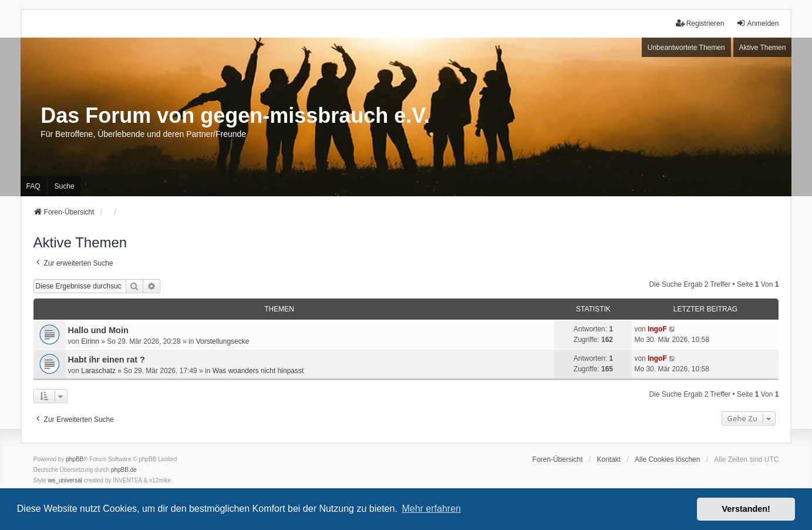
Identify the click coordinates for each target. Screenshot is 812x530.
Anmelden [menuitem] (757, 23)
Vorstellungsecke (223, 341)
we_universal (65, 480)
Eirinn (90, 341)
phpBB (75, 459)
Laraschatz (98, 371)
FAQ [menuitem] (33, 186)
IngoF (657, 329)
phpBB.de (124, 470)
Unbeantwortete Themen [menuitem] (686, 48)
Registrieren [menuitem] (700, 23)
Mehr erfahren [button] (431, 509)
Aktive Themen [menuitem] (763, 48)
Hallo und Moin (98, 330)
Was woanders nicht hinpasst (258, 371)
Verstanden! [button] (746, 509)
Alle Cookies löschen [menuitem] (667, 459)
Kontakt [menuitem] (609, 459)
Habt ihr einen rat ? (107, 360)
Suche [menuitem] (65, 186)
